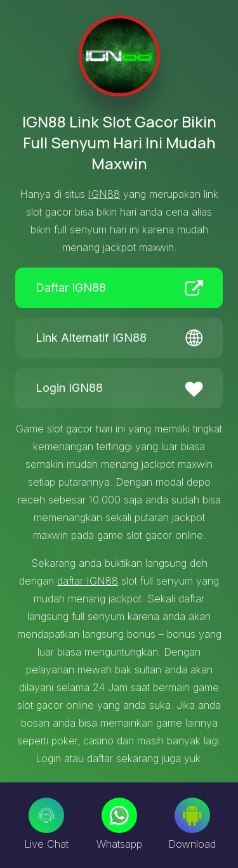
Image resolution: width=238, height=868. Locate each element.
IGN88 (104, 194)
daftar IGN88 (88, 581)
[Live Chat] (46, 815)
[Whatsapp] (119, 815)
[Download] (192, 815)
